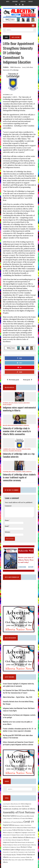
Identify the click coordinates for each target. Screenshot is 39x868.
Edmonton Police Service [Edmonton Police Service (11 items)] (10, 828)
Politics (20, 403)
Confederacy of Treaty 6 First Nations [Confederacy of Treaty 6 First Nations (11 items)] (22, 818)
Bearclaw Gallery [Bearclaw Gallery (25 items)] (9, 816)
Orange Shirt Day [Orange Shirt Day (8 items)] (14, 852)
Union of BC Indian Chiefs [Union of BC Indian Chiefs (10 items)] (18, 860)
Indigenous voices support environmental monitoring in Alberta (19, 409)
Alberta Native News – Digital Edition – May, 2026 (18, 697)
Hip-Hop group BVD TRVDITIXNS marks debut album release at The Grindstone (18, 737)
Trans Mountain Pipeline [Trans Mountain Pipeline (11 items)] (9, 855)
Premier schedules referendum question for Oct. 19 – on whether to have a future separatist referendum (19, 730)
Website (7, 532)
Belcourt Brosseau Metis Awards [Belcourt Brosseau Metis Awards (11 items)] (25, 816)
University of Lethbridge (11, 70)
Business (6, 403)
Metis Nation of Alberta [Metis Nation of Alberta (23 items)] (22, 837)
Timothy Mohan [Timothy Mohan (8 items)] (31, 852)
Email (7, 526)
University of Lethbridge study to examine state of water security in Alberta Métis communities (17, 431)
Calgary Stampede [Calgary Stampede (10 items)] (7, 818)
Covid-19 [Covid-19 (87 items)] (29, 822)
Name (7, 520)
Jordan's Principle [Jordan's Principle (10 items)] (25, 835)
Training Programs (15, 451)
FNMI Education (15, 67)
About (8, 1)
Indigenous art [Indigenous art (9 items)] (11, 833)
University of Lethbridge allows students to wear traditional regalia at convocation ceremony (19, 477)
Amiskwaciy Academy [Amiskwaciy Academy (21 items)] (11, 809)
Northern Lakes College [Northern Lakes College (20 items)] (11, 850)
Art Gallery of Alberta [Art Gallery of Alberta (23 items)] (27, 809)
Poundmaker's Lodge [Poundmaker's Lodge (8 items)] (23, 852)
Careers (5, 449)
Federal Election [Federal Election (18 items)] (18, 830)
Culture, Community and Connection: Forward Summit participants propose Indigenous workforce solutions (18, 743)
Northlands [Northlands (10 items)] (23, 850)
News (16, 403)
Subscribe (15, 1)
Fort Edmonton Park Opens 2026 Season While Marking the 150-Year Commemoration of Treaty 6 (19, 692)
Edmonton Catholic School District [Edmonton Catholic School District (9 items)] (23, 825)
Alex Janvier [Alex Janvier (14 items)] (26, 806)
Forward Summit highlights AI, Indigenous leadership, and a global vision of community (18, 685)
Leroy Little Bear (28, 67)
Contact (31, 1)
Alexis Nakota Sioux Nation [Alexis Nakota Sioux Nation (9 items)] (15, 806)
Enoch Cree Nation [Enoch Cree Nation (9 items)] (7, 830)
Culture (5, 472)
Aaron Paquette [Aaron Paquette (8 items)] (6, 804)
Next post (28, 380)
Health (11, 403)
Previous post (13, 380)
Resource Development (15, 425)
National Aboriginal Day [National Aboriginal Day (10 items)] (18, 840)
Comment (8, 506)
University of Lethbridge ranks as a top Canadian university (19, 455)
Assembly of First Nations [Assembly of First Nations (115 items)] (19, 812)
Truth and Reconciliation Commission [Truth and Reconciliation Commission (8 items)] (17, 857)
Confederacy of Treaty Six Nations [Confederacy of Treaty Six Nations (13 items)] (13, 822)
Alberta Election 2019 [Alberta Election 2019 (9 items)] (15, 804)
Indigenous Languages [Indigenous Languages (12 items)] (21, 832)
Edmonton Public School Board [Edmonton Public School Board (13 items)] (26, 828)
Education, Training (15, 449)
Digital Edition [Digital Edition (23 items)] (9, 825)
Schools (26, 425)
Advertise (23, 1)
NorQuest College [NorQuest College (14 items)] (26, 847)
